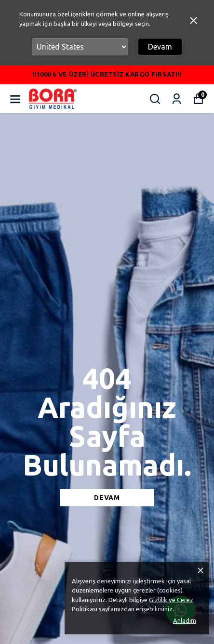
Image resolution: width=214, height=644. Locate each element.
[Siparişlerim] (177, 99)
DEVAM (107, 498)
